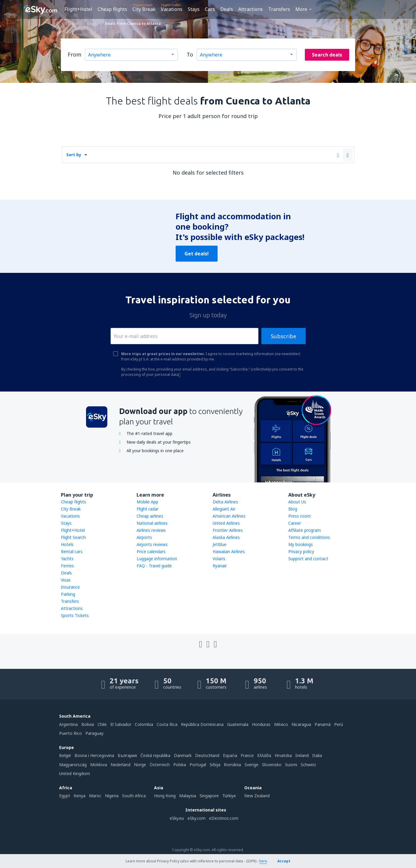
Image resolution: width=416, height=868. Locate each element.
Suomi (291, 765)
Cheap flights (112, 9)
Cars (210, 9)
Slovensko (272, 765)
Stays (194, 9)
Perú (339, 724)
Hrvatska (283, 755)
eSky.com (196, 818)
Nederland (120, 765)
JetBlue (220, 544)
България (127, 755)
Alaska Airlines (226, 537)
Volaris (219, 559)
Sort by (74, 155)
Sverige (251, 765)
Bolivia (88, 724)
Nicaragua (301, 724)
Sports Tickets (75, 615)
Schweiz (308, 765)
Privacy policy (301, 551)
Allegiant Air (224, 509)
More (301, 9)
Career (295, 523)
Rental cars (72, 551)
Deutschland (207, 755)
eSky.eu (177, 818)
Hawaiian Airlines (229, 551)
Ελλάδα (264, 755)
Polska (180, 765)
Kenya (80, 796)
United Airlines (226, 523)
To (190, 54)
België (65, 755)
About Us (297, 502)
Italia (317, 755)
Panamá (323, 724)
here (263, 861)
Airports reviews (152, 544)
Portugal (198, 765)
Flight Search (73, 537)
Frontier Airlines (228, 530)
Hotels (67, 544)
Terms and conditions (309, 537)
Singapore (209, 796)
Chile (102, 724)
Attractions (251, 9)
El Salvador (121, 724)
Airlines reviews (151, 530)
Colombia (144, 724)
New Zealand (257, 796)
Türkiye (229, 796)
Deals (227, 9)
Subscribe (284, 336)
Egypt (65, 796)
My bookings (301, 544)
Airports (144, 537)
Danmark (183, 755)
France (247, 755)
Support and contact (308, 559)
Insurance (70, 587)
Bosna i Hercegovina (94, 755)
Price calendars (151, 551)
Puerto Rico (71, 733)
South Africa (134, 796)
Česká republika (155, 755)
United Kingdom (75, 773)
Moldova (99, 765)
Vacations (172, 9)
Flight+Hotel (78, 9)
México (281, 724)
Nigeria (112, 796)
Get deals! (197, 254)
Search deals (327, 55)
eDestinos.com (224, 818)
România (232, 765)
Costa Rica (167, 724)
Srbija (215, 765)
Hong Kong (165, 796)
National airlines (152, 523)
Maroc (95, 796)
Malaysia (188, 796)
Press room (300, 516)
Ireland (302, 755)
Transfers (279, 9)
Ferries (67, 566)
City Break (144, 9)
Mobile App (147, 502)
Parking (68, 594)
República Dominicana (202, 724)
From (75, 54)
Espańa (230, 755)
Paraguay (94, 733)
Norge (140, 765)
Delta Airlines (225, 502)
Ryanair (220, 566)
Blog (293, 509)
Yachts (67, 559)
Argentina (68, 724)
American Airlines (229, 516)
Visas (66, 580)
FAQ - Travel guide (154, 566)
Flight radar (148, 509)
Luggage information (157, 559)
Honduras (261, 724)
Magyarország (73, 765)
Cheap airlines (150, 516)
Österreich (160, 765)
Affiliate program (305, 530)
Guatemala (238, 724)
